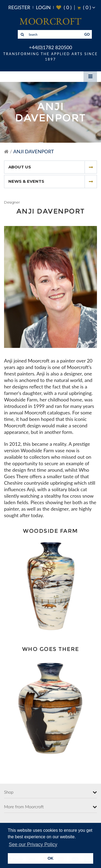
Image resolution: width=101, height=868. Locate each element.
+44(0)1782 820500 (50, 47)
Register (19, 7)
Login (43, 7)
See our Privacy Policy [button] (33, 844)
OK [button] (51, 858)
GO (87, 34)
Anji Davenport (34, 151)
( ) (64, 7)
